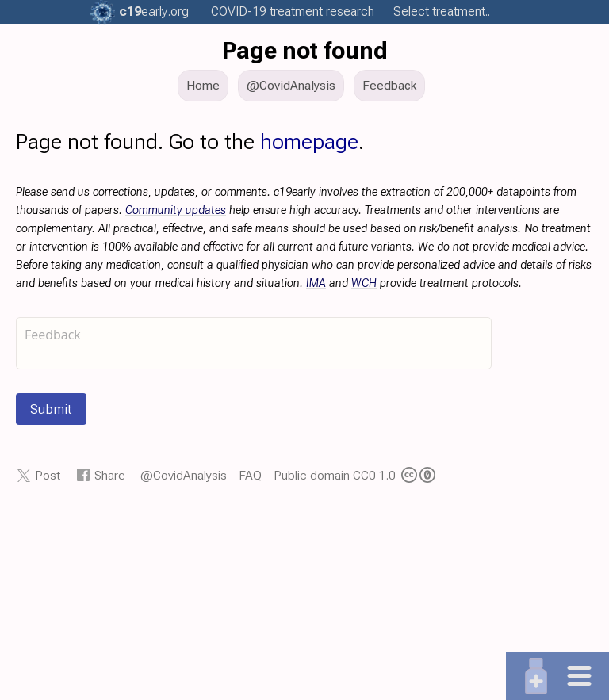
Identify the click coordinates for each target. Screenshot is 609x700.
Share (110, 475)
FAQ (250, 475)
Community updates (176, 210)
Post (48, 475)
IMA (316, 283)
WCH (364, 283)
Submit (51, 409)
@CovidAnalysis (184, 475)
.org (154, 11)
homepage (309, 142)
